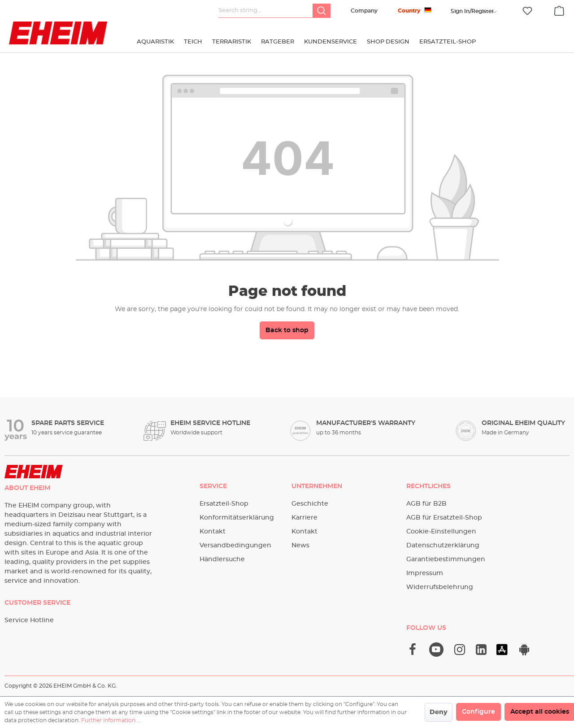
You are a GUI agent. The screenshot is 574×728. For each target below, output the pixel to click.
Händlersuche (222, 559)
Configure (478, 712)
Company (364, 11)
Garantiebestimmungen (446, 559)
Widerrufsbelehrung (440, 587)
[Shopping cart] (559, 9)
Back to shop (287, 330)
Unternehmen (317, 486)
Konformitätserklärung (237, 518)
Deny (439, 712)
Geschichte (310, 504)
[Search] (322, 11)
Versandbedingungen (235, 546)
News (300, 546)
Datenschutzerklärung (443, 546)
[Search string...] (266, 11)
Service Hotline (29, 620)
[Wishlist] (527, 11)
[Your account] (472, 11)
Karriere (304, 518)
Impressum (425, 573)
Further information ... (111, 720)
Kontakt (213, 532)
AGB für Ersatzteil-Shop (444, 518)
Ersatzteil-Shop (224, 504)
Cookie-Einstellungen (441, 532)
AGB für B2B (426, 504)
